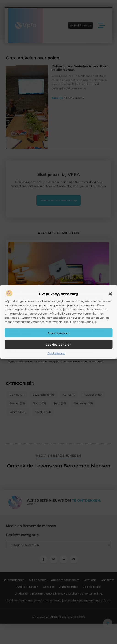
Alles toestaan (58, 333)
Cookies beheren (58, 345)
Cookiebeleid (56, 353)
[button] (110, 294)
